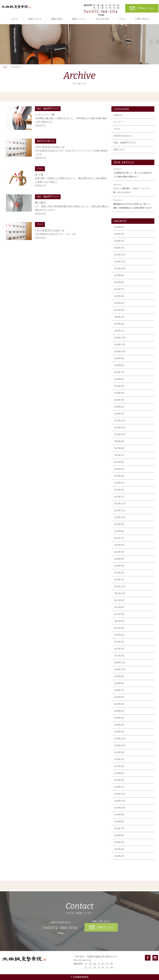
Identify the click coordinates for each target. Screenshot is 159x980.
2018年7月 (119, 830)
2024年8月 (119, 367)
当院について (35, 19)
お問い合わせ (142, 19)
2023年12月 (120, 422)
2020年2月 (119, 726)
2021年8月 (119, 609)
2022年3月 (119, 567)
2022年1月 (119, 581)
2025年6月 (119, 298)
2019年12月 (120, 740)
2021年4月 (119, 637)
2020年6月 (119, 699)
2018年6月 (119, 837)
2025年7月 (119, 291)
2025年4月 (119, 312)
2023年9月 (119, 443)
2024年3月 (119, 402)
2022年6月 (119, 547)
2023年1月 (119, 498)
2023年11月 (120, 429)
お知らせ (118, 117)
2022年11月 (120, 512)
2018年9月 (119, 816)
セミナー (118, 124)
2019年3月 (119, 782)
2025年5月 (119, 305)
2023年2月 (119, 491)
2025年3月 (119, 319)
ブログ (122, 19)
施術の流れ (57, 19)
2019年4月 (119, 775)
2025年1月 (119, 332)
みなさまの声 (102, 19)
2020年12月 (120, 664)
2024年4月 (119, 395)
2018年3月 (119, 858)
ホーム (15, 19)
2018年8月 (119, 823)
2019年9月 (119, 754)
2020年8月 (119, 685)
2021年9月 (119, 602)
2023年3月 (119, 484)
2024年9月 (119, 360)
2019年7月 (119, 761)
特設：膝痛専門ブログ (125, 144)
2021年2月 (119, 650)
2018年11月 (120, 802)
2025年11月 (120, 263)
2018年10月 (120, 809)
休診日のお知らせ (123, 137)
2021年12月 (120, 588)
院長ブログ (119, 151)
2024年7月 (119, 374)
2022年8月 (119, 533)
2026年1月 (119, 249)
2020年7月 (119, 692)
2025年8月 (119, 284)
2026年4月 (119, 229)
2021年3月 (119, 643)
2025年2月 (119, 325)
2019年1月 (119, 789)
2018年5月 (119, 844)
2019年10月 (120, 747)
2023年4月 (119, 478)
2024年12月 (120, 339)
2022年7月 (119, 540)
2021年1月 (119, 657)
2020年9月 (119, 678)
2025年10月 (120, 270)
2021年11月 (120, 595)
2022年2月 (119, 574)
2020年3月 (119, 719)
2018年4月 (119, 851)
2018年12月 (120, 796)
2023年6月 (119, 464)
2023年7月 (119, 457)
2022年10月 (120, 519)
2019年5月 (119, 768)
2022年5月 (119, 554)
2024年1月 (119, 415)
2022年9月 (119, 526)
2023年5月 (119, 471)
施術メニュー (79, 19)
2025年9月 (119, 277)
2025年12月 (120, 256)
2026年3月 (119, 236)
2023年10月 (120, 436)
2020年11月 (120, 671)
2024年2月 (119, 408)
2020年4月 (119, 713)
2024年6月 (119, 381)
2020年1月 (119, 733)
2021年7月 (119, 616)
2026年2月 (119, 243)
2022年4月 (119, 560)
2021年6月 (119, 623)
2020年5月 (119, 706)
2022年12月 (120, 505)
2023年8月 (119, 450)
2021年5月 (119, 630)
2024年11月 (120, 346)
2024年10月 (120, 353)
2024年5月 (119, 388)
